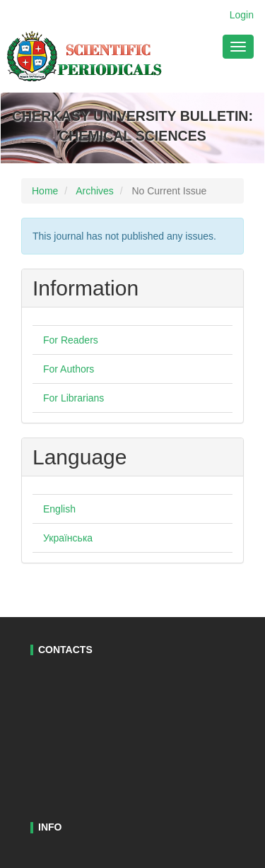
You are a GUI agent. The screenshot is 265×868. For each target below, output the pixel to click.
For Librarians (73, 398)
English (59, 509)
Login (242, 15)
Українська (68, 538)
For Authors (69, 369)
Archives (95, 191)
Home (45, 191)
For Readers (71, 340)
